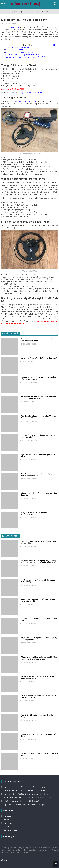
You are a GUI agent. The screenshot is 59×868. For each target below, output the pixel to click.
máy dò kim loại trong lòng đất (25, 101)
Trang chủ (5, 12)
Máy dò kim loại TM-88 (10, 27)
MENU (5, 4)
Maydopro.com (25, 319)
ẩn (54, 45)
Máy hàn (7, 820)
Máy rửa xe (8, 823)
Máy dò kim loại (15, 12)
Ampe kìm (7, 827)
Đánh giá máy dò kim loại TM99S (30, 93)
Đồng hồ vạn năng (10, 830)
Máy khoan (7, 816)
